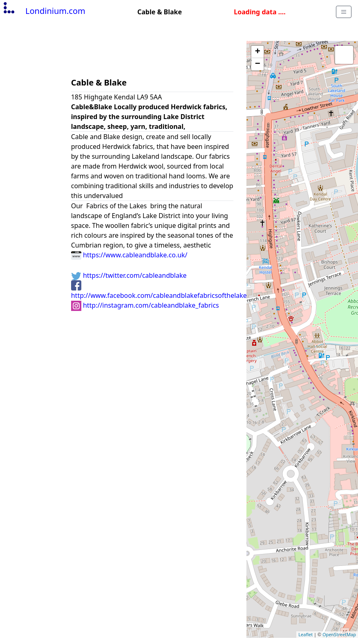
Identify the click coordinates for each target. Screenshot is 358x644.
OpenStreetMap (339, 634)
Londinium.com (44, 11)
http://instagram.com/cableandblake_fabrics (145, 305)
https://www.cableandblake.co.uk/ (129, 255)
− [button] (258, 64)
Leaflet (305, 634)
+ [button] (258, 52)
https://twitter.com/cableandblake (129, 275)
